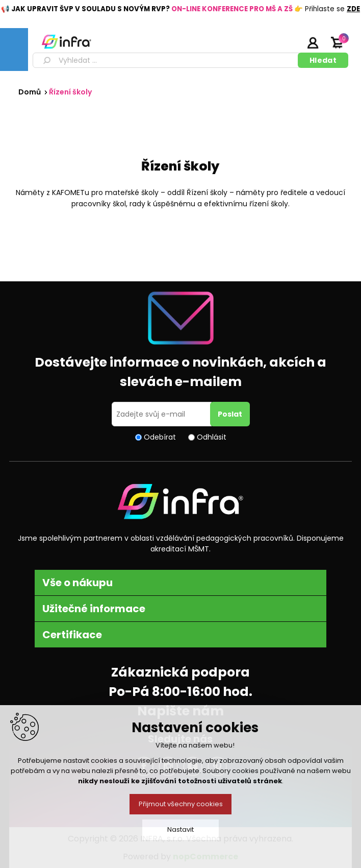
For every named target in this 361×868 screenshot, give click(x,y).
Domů (30, 92)
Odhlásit (212, 437)
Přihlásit (313, 42)
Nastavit (181, 829)
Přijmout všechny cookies (181, 804)
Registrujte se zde (287, 42)
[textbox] (167, 60)
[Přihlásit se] (163, 414)
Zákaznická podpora (181, 672)
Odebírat (160, 437)
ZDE (353, 9)
